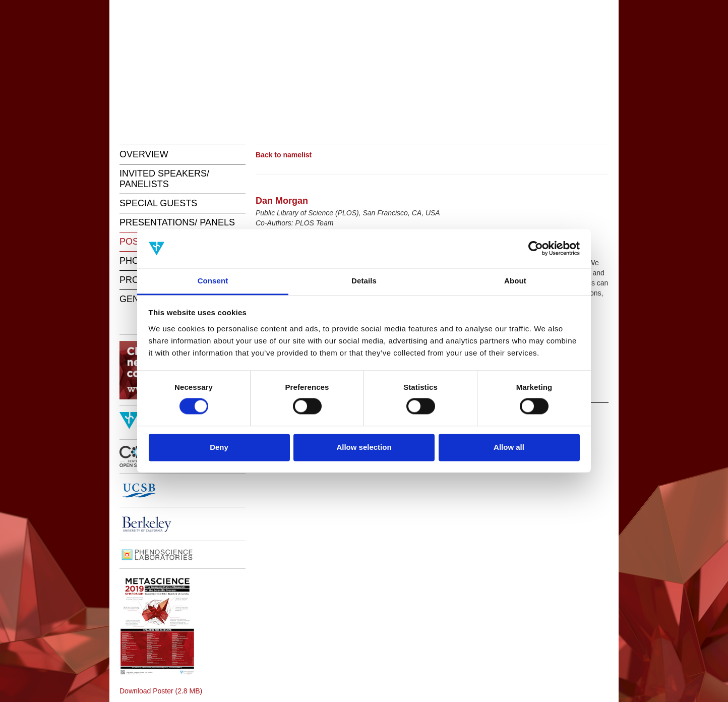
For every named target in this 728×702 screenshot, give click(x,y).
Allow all (509, 447)
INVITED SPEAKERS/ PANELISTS (164, 179)
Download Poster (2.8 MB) (161, 691)
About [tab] (515, 281)
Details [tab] (364, 281)
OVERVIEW (144, 154)
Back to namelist (284, 155)
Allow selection (364, 447)
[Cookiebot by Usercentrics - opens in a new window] (536, 249)
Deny (219, 447)
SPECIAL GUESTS (158, 203)
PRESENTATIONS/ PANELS (177, 222)
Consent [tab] (213, 281)
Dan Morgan (282, 201)
